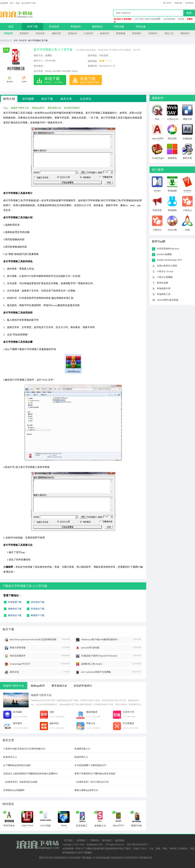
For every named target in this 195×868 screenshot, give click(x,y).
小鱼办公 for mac (165, 271)
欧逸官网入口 (81, 757)
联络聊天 (137, 33)
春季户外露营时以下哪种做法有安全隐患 (95, 774)
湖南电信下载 (15, 609)
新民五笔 (14, 672)
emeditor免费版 (164, 254)
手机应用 (8, 33)
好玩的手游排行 (72, 108)
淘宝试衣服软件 (18, 656)
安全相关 (40, 33)
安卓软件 (54, 27)
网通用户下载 (38, 615)
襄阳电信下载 (15, 615)
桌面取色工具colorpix (92, 664)
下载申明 (94, 840)
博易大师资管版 (18, 648)
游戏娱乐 (72, 33)
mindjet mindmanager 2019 (169, 260)
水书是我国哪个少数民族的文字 (90, 765)
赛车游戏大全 (54, 108)
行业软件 (89, 33)
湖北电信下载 (38, 602)
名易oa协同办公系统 (167, 266)
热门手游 (167, 3)
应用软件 (153, 33)
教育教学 (24, 33)
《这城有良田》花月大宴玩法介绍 (91, 782)
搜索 (189, 13)
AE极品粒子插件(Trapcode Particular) (99, 656)
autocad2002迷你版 (90, 648)
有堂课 (181, 19)
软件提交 (189, 3)
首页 (11, 27)
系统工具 (169, 33)
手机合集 (141, 27)
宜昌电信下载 (38, 609)
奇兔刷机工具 (164, 294)
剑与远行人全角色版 (123, 19)
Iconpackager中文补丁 (20, 664)
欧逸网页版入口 (82, 749)
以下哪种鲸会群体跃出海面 (17, 765)
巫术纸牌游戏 (169, 19)
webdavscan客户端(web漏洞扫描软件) (99, 639)
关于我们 (69, 840)
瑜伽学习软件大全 (20, 108)
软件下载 (32, 27)
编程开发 (56, 33)
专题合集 (178, 3)
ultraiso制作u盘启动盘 (168, 300)
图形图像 (121, 33)
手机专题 (119, 27)
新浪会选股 (162, 283)
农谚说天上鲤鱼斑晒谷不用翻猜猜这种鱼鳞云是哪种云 (31, 774)
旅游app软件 (38, 108)
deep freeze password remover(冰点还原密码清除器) (33, 640)
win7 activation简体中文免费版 (96, 672)
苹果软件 (76, 27)
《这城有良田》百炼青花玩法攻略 (20, 782)
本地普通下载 (15, 602)
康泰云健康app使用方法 (86, 790)
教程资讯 (97, 27)
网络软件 (185, 33)
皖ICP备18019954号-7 (138, 845)
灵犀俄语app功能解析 (14, 790)
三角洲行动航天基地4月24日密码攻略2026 (24, 749)
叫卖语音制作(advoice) (168, 249)
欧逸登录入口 (10, 757)
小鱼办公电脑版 (165, 277)
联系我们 (81, 840)
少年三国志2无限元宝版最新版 (147, 19)
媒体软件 (105, 33)
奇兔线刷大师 (164, 288)
